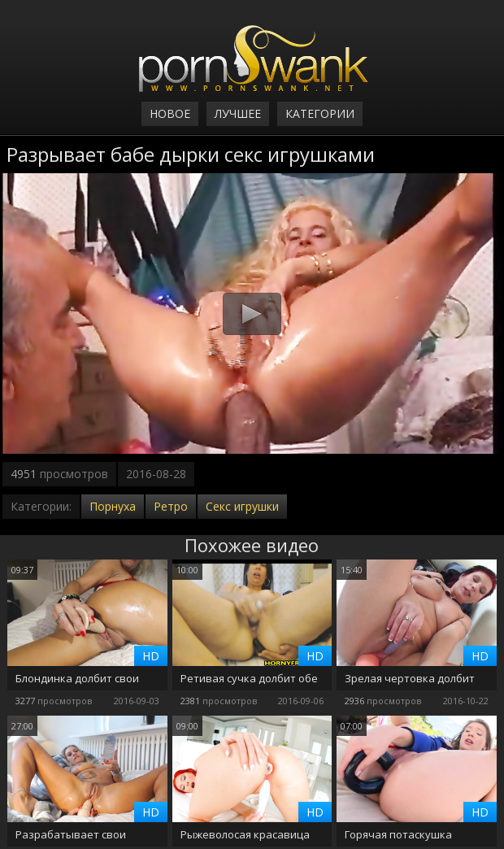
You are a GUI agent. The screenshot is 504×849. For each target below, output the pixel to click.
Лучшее (238, 113)
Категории (320, 113)
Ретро (171, 506)
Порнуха (113, 506)
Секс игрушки (242, 506)
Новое (170, 113)
